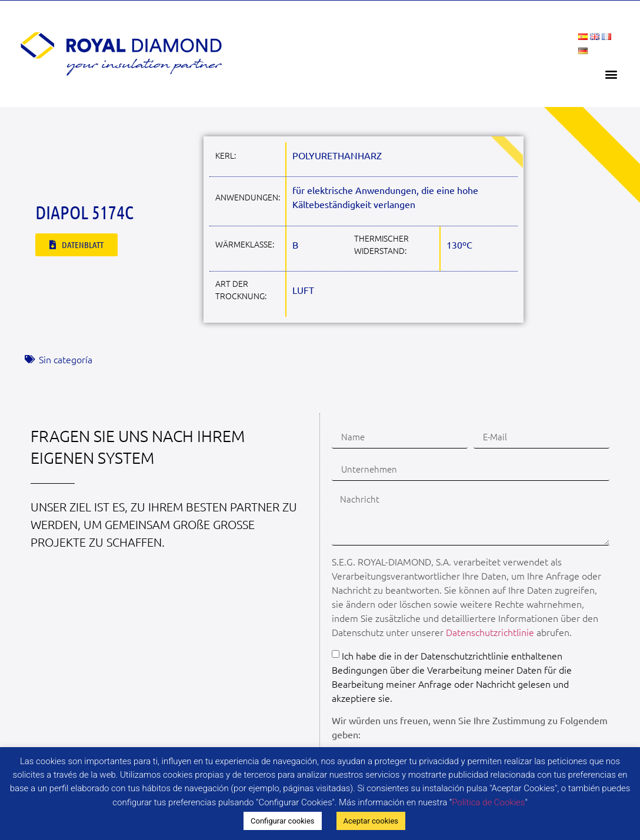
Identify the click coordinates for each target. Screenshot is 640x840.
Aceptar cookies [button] (371, 821)
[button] (611, 74)
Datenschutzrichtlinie (490, 632)
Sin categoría (66, 359)
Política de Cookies (488, 802)
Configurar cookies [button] (283, 821)
